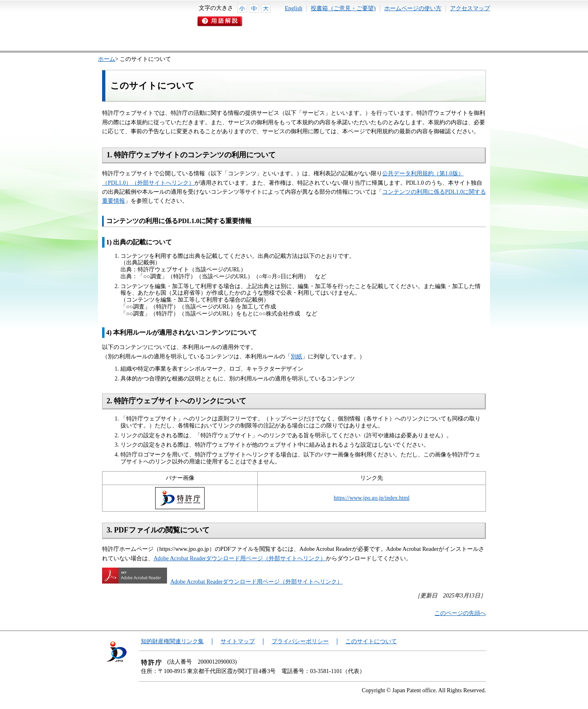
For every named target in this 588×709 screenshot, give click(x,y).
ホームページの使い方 (413, 8)
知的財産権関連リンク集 (172, 641)
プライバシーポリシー (300, 641)
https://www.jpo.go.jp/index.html (372, 498)
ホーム (107, 59)
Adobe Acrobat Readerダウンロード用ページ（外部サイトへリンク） (240, 558)
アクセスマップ (470, 8)
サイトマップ (238, 641)
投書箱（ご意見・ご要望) (343, 8)
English (294, 8)
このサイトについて (371, 641)
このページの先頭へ (460, 613)
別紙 (296, 357)
